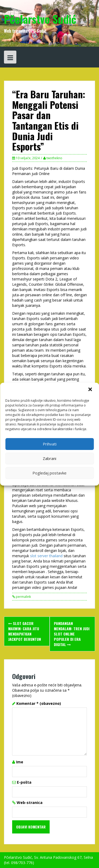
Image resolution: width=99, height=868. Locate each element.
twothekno (54, 158)
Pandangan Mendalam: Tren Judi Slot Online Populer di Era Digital (72, 634)
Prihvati (50, 444)
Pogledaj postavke (49, 473)
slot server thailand (46, 556)
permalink (23, 597)
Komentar (39, 703)
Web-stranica (30, 802)
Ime (20, 762)
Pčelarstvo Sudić (40, 19)
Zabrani (49, 458)
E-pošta (24, 782)
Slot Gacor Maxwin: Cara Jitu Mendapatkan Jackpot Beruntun (25, 631)
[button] (91, 390)
